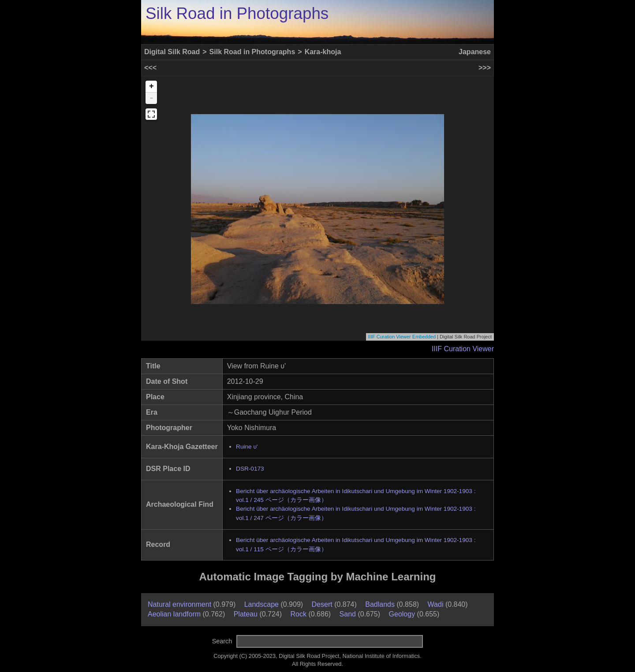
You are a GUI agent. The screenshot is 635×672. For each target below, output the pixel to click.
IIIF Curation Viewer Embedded (402, 337)
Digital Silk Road (172, 52)
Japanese (475, 52)
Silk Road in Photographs (237, 13)
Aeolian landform (174, 614)
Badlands (380, 604)
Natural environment (179, 604)
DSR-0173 (250, 469)
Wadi (436, 604)
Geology (402, 614)
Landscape (261, 604)
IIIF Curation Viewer (463, 349)
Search (222, 641)
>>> (485, 68)
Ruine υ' (247, 447)
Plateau (246, 614)
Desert (322, 604)
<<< (150, 68)
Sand (348, 614)
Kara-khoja (323, 52)
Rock (299, 614)
